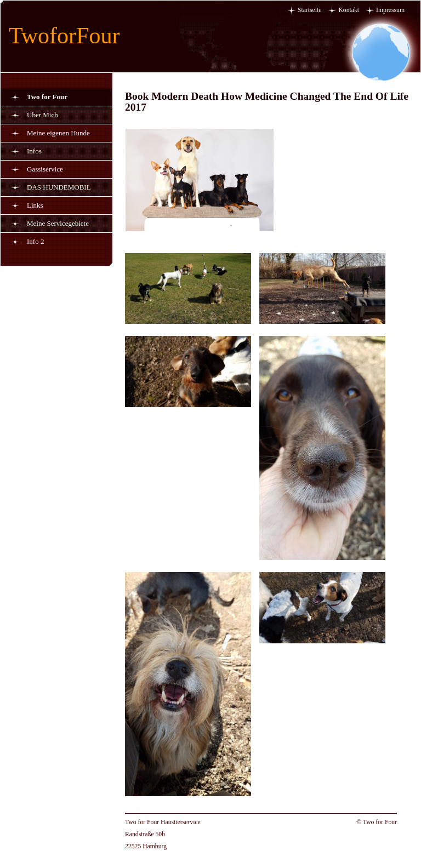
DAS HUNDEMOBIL (59, 187)
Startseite (310, 10)
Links (35, 205)
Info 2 (35, 241)
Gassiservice (45, 169)
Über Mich (42, 115)
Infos (34, 151)
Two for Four (47, 97)
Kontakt (349, 10)
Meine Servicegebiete (58, 223)
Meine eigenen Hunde (58, 133)
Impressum (390, 10)
